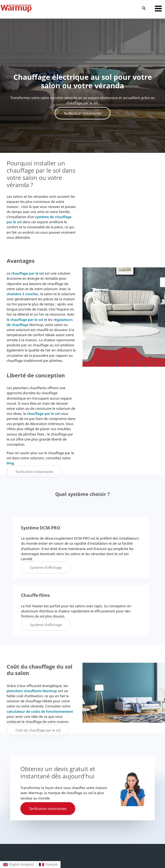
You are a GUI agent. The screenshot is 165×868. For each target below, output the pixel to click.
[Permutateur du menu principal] (158, 8)
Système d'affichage (46, 567)
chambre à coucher (23, 294)
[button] (144, 9)
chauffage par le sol (28, 273)
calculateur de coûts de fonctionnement (40, 711)
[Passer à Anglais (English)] (18, 865)
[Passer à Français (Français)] (48, 865)
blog (10, 463)
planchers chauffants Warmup (32, 691)
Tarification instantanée (82, 113)
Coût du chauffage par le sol (38, 730)
